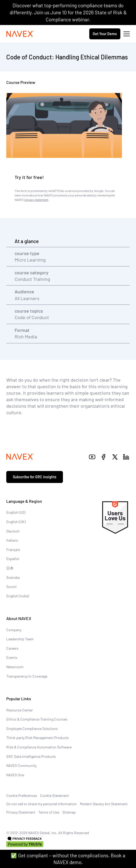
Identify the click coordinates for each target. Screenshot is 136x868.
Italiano (12, 540)
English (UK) (16, 522)
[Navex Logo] (20, 34)
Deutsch (13, 531)
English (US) (16, 512)
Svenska (13, 577)
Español (13, 559)
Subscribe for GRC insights (35, 477)
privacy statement (36, 200)
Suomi (11, 587)
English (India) (18, 596)
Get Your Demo (105, 34)
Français (13, 550)
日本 (10, 568)
